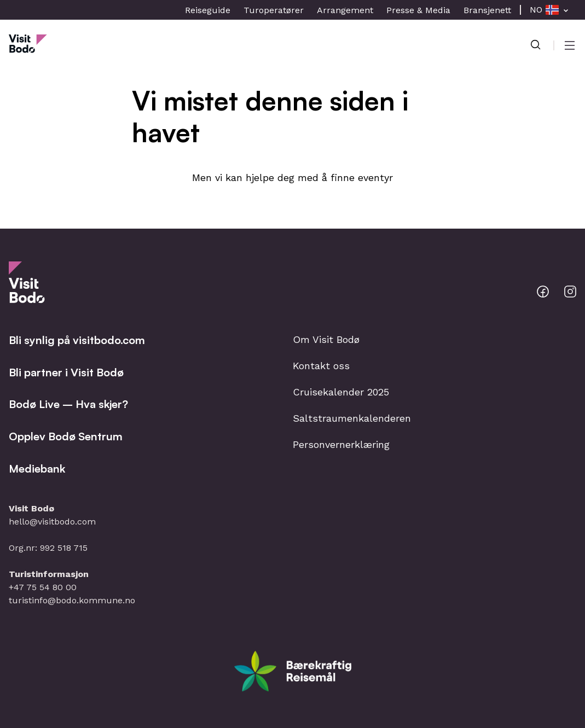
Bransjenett (487, 10)
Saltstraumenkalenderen (352, 418)
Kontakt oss (321, 366)
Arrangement (345, 10)
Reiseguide (208, 10)
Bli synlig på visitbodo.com (77, 340)
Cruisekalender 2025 (341, 392)
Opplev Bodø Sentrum (66, 436)
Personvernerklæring (341, 444)
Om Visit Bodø (326, 339)
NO (536, 10)
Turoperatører (274, 10)
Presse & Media (418, 10)
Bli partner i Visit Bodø (66, 372)
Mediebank (37, 468)
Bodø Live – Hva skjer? (68, 404)
